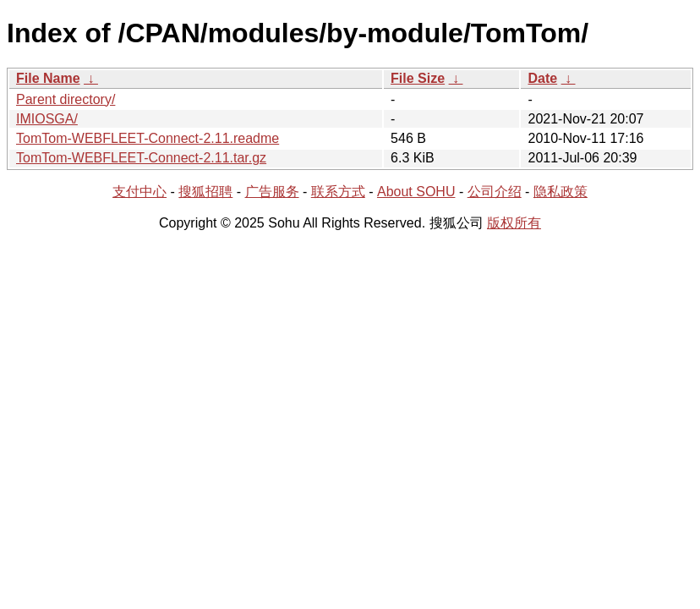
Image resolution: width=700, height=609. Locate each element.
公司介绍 (495, 192)
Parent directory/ (66, 99)
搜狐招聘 (205, 192)
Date (542, 78)
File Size (418, 78)
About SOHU (416, 192)
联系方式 (338, 192)
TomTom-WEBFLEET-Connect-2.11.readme (148, 138)
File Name (48, 78)
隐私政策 (561, 192)
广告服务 (272, 192)
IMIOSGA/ (47, 119)
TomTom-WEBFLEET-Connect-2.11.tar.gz (141, 158)
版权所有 (514, 223)
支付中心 (139, 192)
